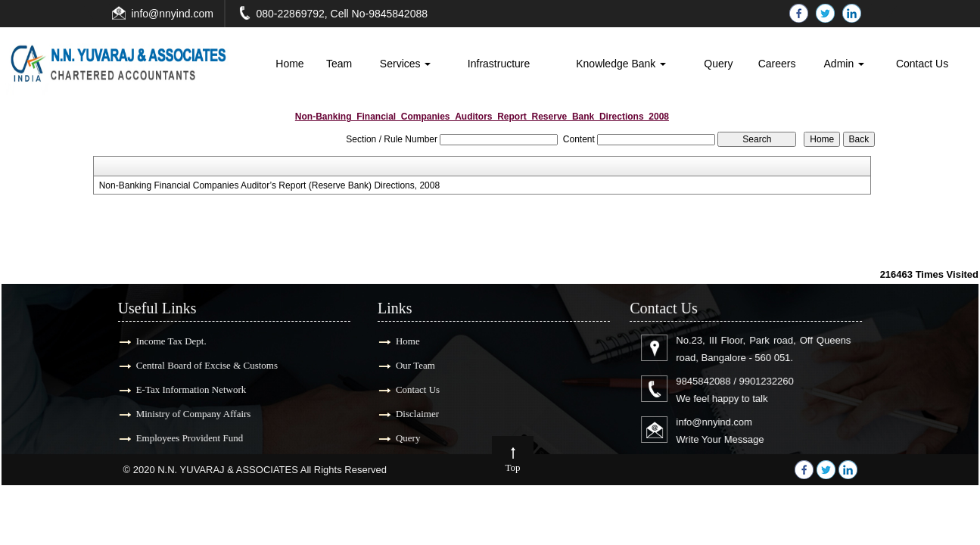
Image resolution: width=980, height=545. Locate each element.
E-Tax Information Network (187, 389)
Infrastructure (499, 64)
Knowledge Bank (621, 64)
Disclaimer (413, 414)
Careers (777, 64)
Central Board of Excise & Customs (202, 365)
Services (406, 64)
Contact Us (922, 64)
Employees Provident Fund (185, 438)
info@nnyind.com (173, 14)
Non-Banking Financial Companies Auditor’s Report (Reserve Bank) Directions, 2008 (269, 185)
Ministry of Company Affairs (189, 414)
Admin (845, 64)
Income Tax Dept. (167, 341)
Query (718, 64)
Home (289, 64)
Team (339, 64)
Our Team (411, 365)
